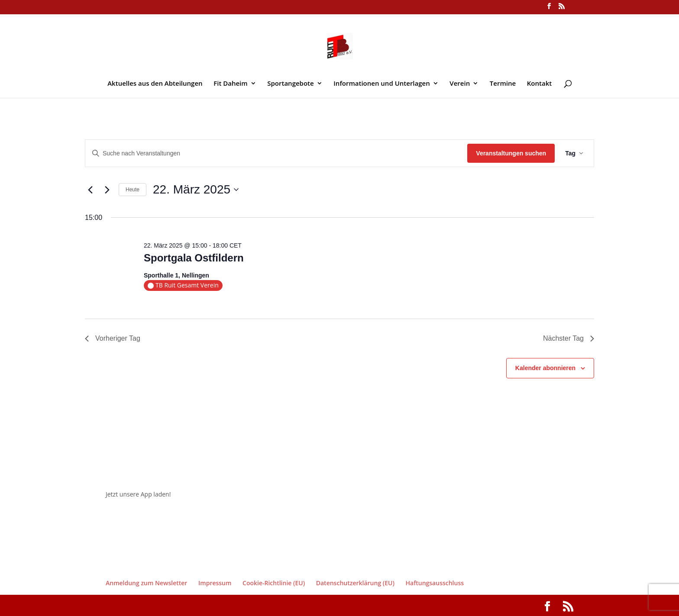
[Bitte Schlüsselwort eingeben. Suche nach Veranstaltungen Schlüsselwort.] (276, 153)
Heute (133, 190)
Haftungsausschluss (435, 583)
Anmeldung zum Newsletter (146, 583)
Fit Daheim (230, 84)
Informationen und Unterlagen (382, 84)
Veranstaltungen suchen (511, 153)
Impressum (215, 583)
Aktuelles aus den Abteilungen (155, 84)
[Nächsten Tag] (107, 190)
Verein (460, 84)
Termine (503, 84)
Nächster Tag (569, 338)
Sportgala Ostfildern (194, 258)
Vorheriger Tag (113, 338)
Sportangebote (290, 84)
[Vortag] (90, 190)
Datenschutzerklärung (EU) (355, 583)
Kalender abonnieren (545, 368)
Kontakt (539, 84)
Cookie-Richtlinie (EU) (274, 583)
